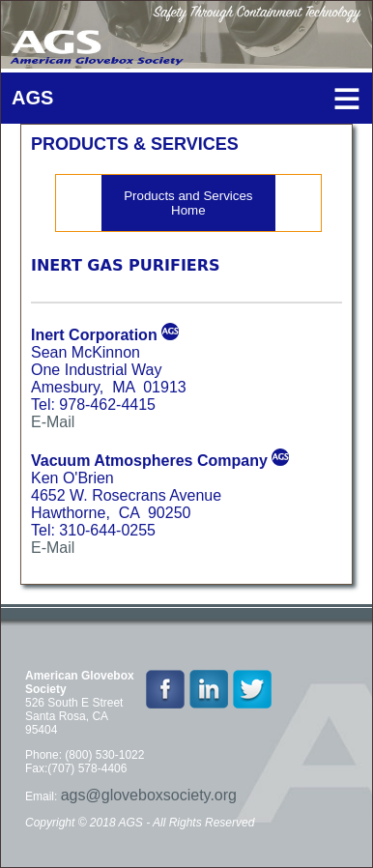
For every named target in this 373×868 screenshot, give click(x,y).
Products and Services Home (188, 203)
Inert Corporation (94, 335)
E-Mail (53, 422)
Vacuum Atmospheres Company (149, 461)
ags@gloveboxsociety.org (149, 795)
